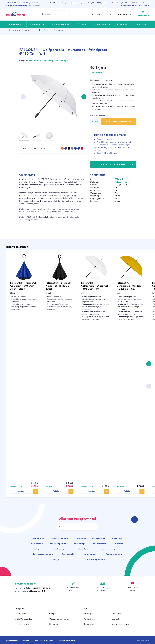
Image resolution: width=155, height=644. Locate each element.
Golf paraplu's (122, 24)
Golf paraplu (35, 60)
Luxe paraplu (62, 60)
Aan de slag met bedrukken (117, 164)
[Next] (84, 97)
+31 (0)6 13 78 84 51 (42, 588)
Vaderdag (81, 538)
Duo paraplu (118, 543)
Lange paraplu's (37, 24)
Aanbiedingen (90, 619)
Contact (115, 619)
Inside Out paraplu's (23, 619)
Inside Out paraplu (84, 549)
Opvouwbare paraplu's (60, 24)
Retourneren (89, 624)
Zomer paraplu (38, 538)
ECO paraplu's (83, 24)
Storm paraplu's (103, 24)
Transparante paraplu (61, 538)
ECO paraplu (40, 549)
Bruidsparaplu (99, 543)
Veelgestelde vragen (120, 624)
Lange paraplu (49, 60)
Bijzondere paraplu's (95, 559)
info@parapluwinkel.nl (37, 591)
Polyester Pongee (123, 182)
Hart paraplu (37, 543)
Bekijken (21, 491)
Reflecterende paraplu (43, 554)
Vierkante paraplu (114, 554)
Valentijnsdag (118, 538)
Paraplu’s (96, 14)
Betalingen (88, 614)
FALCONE (119, 179)
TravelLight (55, 559)
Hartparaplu (140, 24)
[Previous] (23, 97)
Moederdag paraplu (59, 543)
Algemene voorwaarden (44, 640)
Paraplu (47, 30)
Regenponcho (68, 554)
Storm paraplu (90, 554)
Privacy (26, 640)
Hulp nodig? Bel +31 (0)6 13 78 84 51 (136, 5)
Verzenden (116, 614)
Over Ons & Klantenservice (119, 14)
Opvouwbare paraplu (112, 549)
